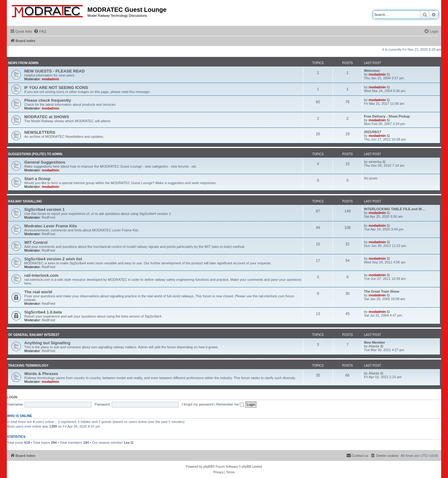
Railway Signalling (25, 201)
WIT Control (36, 242)
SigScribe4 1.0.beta (43, 312)
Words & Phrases (41, 374)
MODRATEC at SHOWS (47, 117)
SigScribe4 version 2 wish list (53, 259)
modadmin (50, 79)
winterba (375, 162)
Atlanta (374, 346)
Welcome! (372, 71)
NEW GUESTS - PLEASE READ (54, 71)
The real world (38, 292)
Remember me (230, 404)
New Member (375, 342)
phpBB (208, 467)
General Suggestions (45, 162)
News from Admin (23, 63)
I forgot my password (198, 404)
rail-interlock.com (41, 275)
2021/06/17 (373, 132)
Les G (129, 443)
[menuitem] (40, 31)
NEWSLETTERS (40, 132)
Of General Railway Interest (34, 335)
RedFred (48, 217)
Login (12, 397)
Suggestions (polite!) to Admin (35, 154)
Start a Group (37, 179)
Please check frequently (48, 100)
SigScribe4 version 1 (44, 209)
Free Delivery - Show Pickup (387, 116)
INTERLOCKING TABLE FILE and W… (395, 209)
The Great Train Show (382, 291)
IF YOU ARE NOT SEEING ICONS (56, 88)
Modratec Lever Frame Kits (51, 226)
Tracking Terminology (28, 366)
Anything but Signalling (47, 343)
